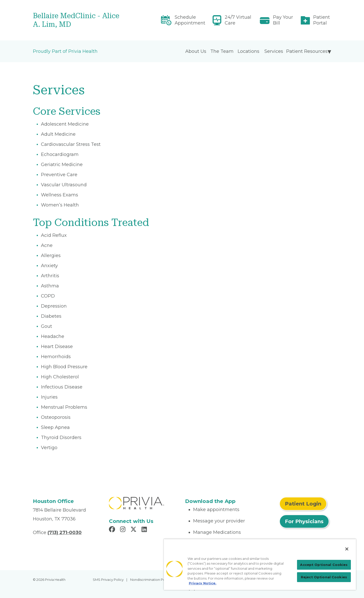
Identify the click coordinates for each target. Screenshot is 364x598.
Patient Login (303, 504)
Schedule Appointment (190, 20)
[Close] (347, 549)
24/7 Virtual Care (238, 20)
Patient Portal (322, 20)
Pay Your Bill (283, 20)
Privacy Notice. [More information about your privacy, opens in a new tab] (203, 583)
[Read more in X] (134, 530)
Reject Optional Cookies (324, 577)
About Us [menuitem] (196, 51)
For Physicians (304, 521)
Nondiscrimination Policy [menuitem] (150, 580)
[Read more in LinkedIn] (145, 530)
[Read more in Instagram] (123, 530)
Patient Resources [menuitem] (307, 51)
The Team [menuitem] (222, 51)
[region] (260, 564)
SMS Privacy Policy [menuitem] (108, 580)
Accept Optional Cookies (324, 565)
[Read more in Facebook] (113, 530)
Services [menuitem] (274, 51)
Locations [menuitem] (248, 51)
